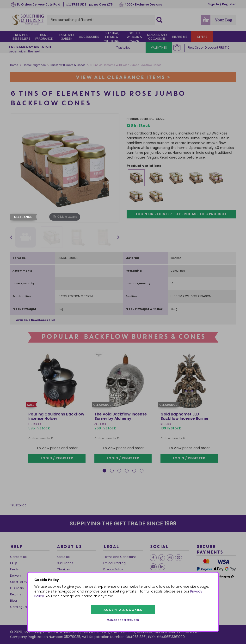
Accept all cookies (123, 610)
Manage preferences (123, 620)
